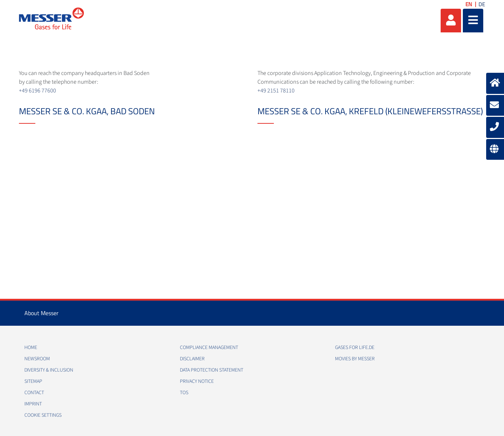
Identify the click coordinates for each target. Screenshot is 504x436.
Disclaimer (192, 359)
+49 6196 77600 (38, 91)
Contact (34, 393)
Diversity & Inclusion (49, 370)
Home (31, 348)
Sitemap (33, 381)
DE (482, 4)
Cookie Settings (43, 415)
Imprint (33, 404)
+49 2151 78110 (276, 91)
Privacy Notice (197, 381)
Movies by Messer (355, 359)
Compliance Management (209, 348)
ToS (184, 393)
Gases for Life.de (355, 348)
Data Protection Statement (212, 370)
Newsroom (37, 359)
